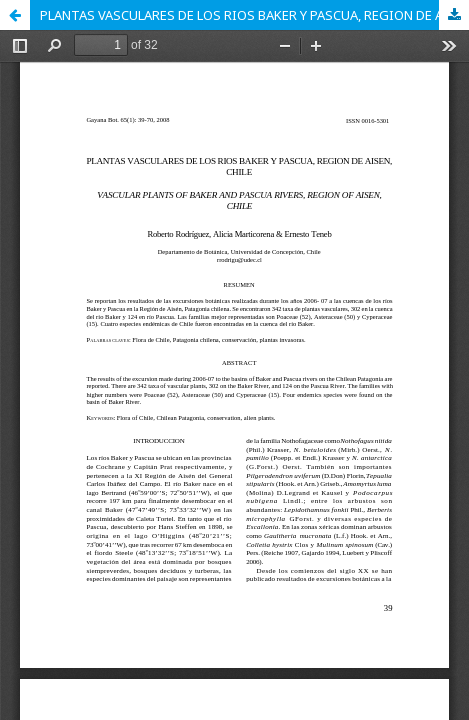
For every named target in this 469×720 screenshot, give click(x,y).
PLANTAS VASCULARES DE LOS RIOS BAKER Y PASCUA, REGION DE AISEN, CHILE (254, 15)
